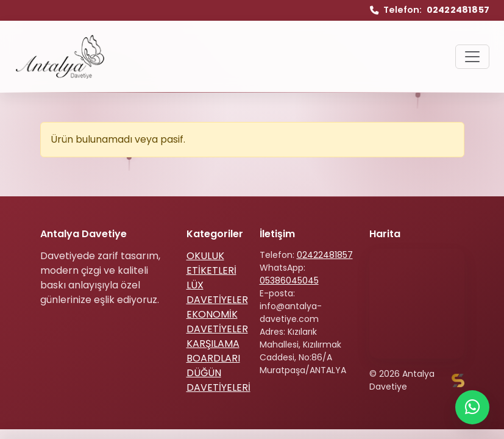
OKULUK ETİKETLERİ (211, 263)
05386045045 (289, 280)
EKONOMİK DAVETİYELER (217, 322)
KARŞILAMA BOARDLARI (213, 351)
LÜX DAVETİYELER (217, 292)
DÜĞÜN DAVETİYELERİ (218, 380)
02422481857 (325, 255)
